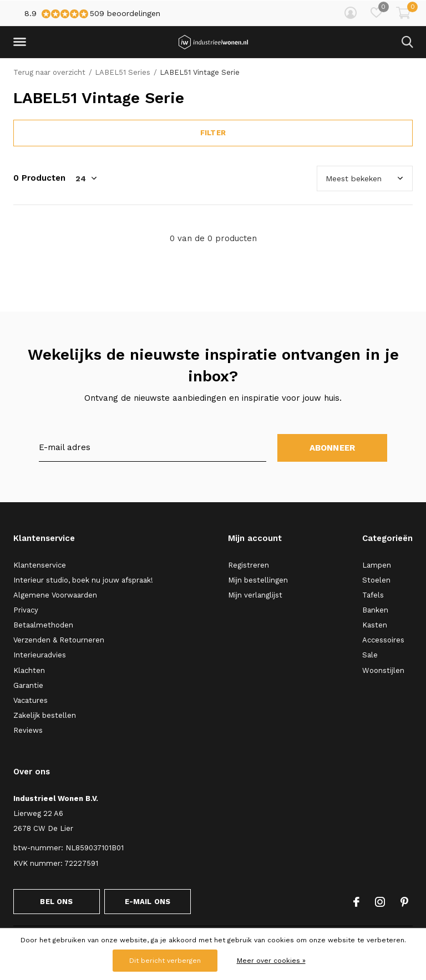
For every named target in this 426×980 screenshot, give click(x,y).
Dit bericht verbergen (165, 961)
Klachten (29, 670)
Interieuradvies (40, 655)
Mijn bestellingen (258, 580)
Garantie (28, 685)
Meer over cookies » (271, 961)
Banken (375, 610)
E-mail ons (148, 902)
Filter (213, 133)
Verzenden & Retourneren (59, 640)
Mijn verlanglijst (255, 595)
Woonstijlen (383, 670)
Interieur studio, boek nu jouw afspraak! (83, 580)
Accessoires (383, 640)
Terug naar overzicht (49, 72)
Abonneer (333, 448)
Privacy (26, 610)
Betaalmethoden (43, 625)
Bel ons (56, 902)
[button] (22, 42)
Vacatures (31, 700)
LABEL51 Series (123, 72)
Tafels (373, 595)
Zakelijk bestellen (45, 715)
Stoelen (376, 580)
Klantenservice (40, 565)
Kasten (375, 625)
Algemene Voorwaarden (55, 595)
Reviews (28, 730)
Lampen (377, 565)
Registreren (248, 565)
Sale (370, 655)
